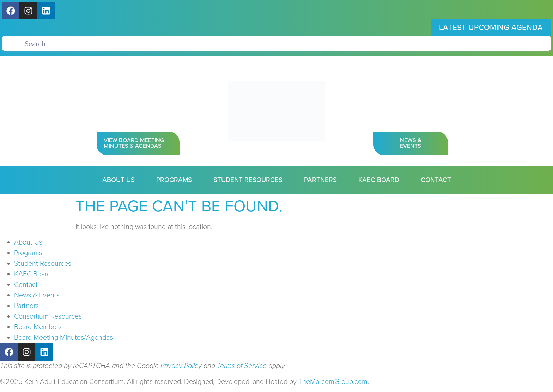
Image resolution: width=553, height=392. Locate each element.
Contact (436, 180)
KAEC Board (379, 180)
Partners (320, 180)
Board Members (38, 327)
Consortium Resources (48, 316)
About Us (119, 180)
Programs (174, 180)
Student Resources (248, 180)
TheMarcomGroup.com (333, 382)
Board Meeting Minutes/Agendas (63, 338)
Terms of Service (242, 366)
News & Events (37, 295)
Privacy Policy (181, 366)
